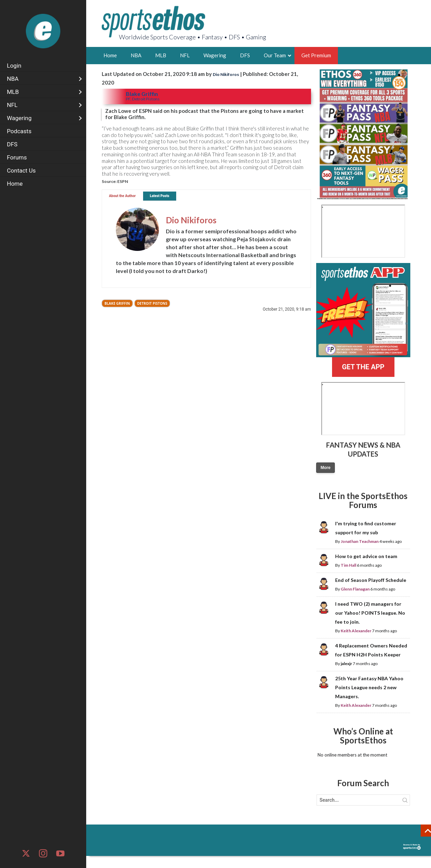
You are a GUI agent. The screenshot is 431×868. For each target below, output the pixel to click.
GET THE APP (363, 367)
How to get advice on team (366, 556)
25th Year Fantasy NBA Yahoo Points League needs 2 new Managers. (369, 687)
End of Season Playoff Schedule (371, 580)
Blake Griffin (117, 303)
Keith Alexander (356, 631)
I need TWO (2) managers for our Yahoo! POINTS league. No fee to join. (370, 613)
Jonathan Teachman (360, 541)
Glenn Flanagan (355, 589)
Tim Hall (348, 565)
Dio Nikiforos (226, 74)
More (326, 468)
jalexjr (346, 664)
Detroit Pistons (152, 303)
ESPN (123, 181)
